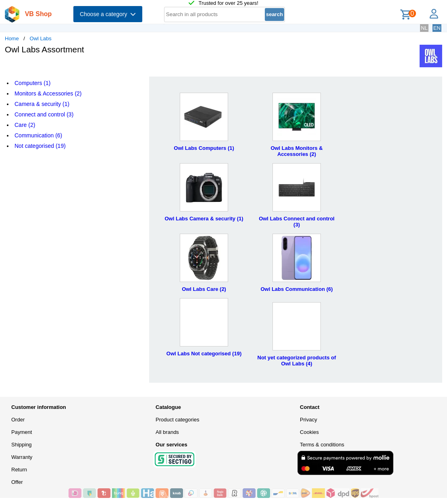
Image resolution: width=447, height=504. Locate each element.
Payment (22, 432)
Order (18, 420)
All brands (167, 432)
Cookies (309, 432)
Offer (17, 482)
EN (437, 28)
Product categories (177, 420)
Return (19, 470)
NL (424, 28)
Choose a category (108, 14)
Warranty (22, 457)
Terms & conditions (322, 445)
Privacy (309, 420)
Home (12, 38)
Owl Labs (41, 38)
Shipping (22, 445)
